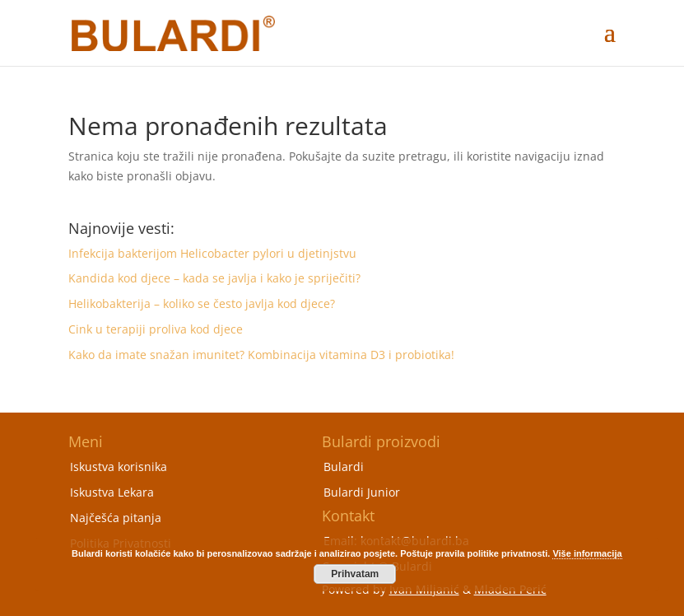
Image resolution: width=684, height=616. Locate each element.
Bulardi (344, 467)
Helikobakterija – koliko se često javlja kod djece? (202, 303)
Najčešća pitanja (116, 518)
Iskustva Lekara (112, 492)
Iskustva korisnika (119, 467)
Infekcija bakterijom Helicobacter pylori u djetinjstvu (212, 253)
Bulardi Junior (362, 492)
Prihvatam (355, 574)
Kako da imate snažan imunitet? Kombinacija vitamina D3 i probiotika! (261, 355)
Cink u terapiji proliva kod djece (156, 329)
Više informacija (587, 553)
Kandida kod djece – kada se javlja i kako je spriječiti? (214, 278)
